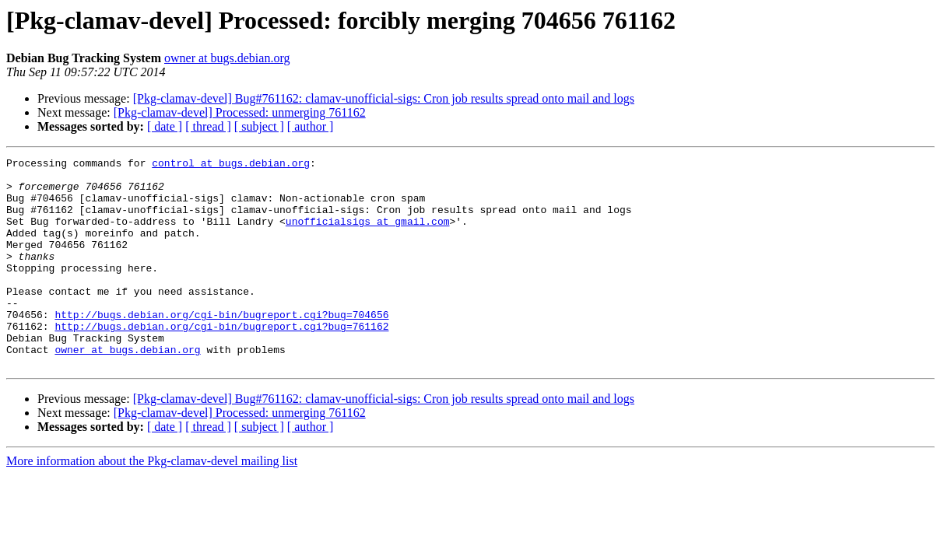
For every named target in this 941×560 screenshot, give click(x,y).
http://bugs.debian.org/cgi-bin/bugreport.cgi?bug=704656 (221, 347)
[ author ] (311, 126)
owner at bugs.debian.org (227, 58)
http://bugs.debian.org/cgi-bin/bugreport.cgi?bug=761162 (221, 361)
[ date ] (165, 126)
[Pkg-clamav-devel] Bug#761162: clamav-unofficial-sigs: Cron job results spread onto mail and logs (384, 98)
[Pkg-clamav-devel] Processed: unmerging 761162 (240, 112)
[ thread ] (208, 126)
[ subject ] (259, 126)
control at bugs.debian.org (231, 165)
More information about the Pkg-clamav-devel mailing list (152, 503)
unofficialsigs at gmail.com (368, 235)
